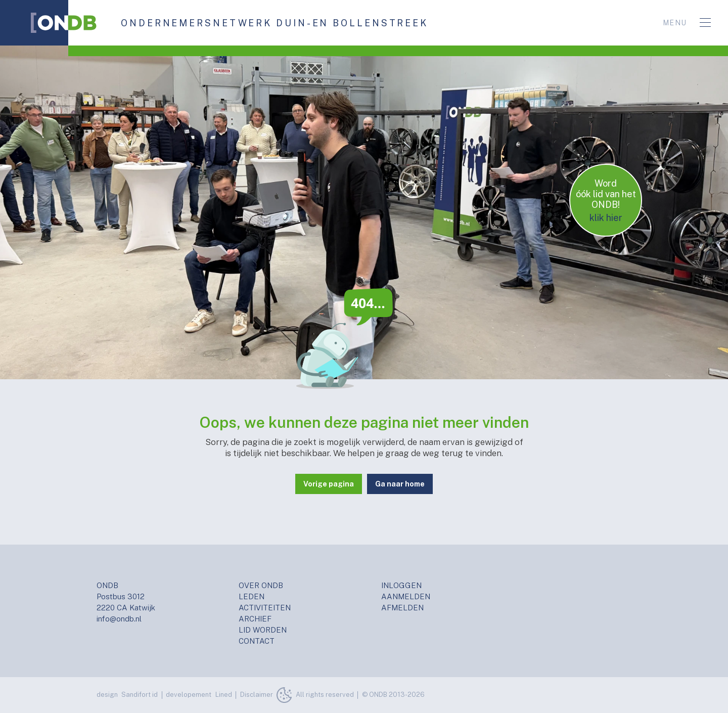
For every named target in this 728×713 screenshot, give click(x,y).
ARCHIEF (255, 619)
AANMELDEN (406, 596)
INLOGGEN (401, 585)
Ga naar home (400, 484)
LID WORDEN (263, 630)
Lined (224, 695)
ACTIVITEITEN (265, 608)
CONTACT (257, 641)
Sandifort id (140, 695)
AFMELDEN (402, 608)
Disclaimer (257, 695)
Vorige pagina (329, 484)
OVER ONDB (261, 585)
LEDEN (252, 596)
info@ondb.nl (119, 619)
